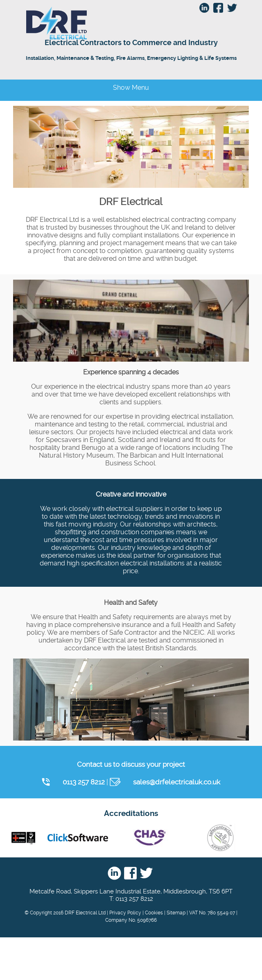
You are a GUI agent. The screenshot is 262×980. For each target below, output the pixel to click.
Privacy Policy (125, 913)
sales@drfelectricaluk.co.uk (177, 782)
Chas (149, 838)
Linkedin (114, 873)
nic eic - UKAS (23, 838)
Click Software (78, 838)
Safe (220, 838)
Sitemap (176, 913)
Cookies (154, 913)
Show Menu (131, 88)
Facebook (130, 873)
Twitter (146, 873)
